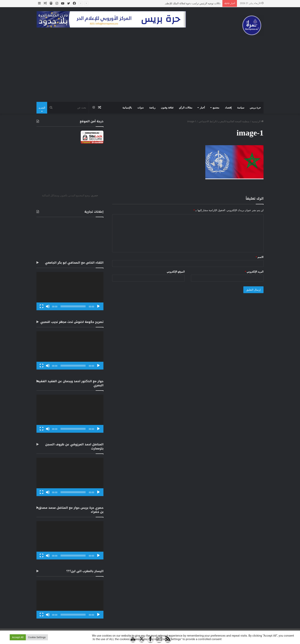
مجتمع (216, 108)
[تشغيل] (98, 306)
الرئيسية (258, 121)
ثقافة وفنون (167, 108)
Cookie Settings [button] (37, 637)
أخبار (202, 108)
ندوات (141, 108)
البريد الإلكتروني (254, 272)
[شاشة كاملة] (42, 306)
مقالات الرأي (186, 108)
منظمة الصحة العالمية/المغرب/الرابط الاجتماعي (224, 121)
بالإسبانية (127, 108)
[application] (70, 291)
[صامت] (48, 306)
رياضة (152, 108)
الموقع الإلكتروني (176, 272)
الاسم (260, 257)
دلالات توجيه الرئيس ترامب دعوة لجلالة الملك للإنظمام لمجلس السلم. (184, 3)
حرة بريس (255, 108)
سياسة (241, 108)
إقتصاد (228, 108)
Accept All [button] (18, 637)
